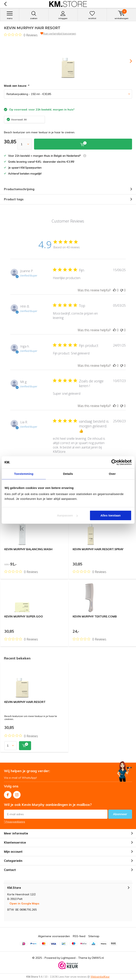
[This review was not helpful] (122, 290)
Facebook (8, 794)
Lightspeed (68, 958)
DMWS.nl (98, 958)
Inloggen (63, 15)
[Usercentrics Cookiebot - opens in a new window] (114, 462)
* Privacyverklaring (14, 822)
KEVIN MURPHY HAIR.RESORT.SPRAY (98, 549)
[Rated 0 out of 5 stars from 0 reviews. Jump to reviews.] (21, 35)
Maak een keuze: (16, 86)
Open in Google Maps (24, 903)
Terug (5, 4)
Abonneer (120, 814)
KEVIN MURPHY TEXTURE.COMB (95, 616)
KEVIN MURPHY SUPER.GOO (24, 616)
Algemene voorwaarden (54, 936)
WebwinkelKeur (100, 977)
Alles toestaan (110, 515)
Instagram (17, 794)
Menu (10, 15)
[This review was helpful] (114, 290)
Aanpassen (67, 515)
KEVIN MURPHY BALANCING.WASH (28, 549)
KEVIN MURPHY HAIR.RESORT (25, 702)
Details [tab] (68, 474)
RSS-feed (79, 936)
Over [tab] (112, 474)
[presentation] (128, 61)
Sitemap (94, 936)
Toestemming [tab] (24, 474)
